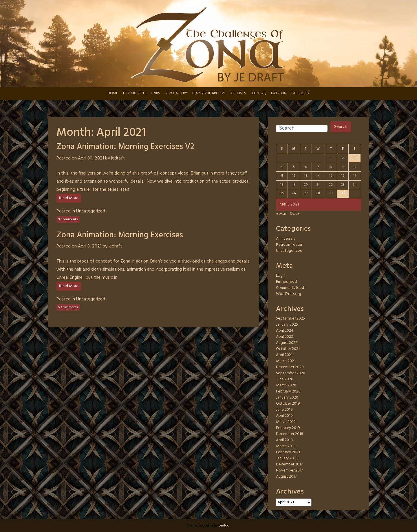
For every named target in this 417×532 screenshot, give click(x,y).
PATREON (279, 93)
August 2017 (286, 477)
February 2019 (288, 428)
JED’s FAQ (259, 93)
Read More (69, 198)
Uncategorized (91, 211)
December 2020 (290, 367)
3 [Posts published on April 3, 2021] (355, 158)
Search (341, 127)
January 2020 (287, 398)
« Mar (281, 214)
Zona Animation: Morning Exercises (120, 235)
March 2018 (286, 446)
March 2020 (286, 385)
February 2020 (288, 391)
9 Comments (68, 219)
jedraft (118, 158)
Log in (281, 276)
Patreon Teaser (289, 245)
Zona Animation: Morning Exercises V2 (125, 147)
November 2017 (289, 470)
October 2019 (288, 404)
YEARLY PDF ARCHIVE (209, 93)
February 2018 (288, 452)
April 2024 (285, 331)
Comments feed (290, 288)
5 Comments (68, 307)
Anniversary (286, 239)
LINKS (156, 93)
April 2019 (284, 416)
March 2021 (286, 361)
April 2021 (284, 355)
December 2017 (289, 464)
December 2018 (290, 434)
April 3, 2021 (90, 246)
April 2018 (284, 440)
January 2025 (287, 325)
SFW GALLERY (176, 93)
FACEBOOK (300, 93)
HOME (113, 93)
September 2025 (290, 319)
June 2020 (285, 379)
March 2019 (286, 422)
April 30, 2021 (91, 158)
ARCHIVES (238, 93)
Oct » (295, 214)
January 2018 (287, 458)
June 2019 (284, 410)
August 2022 (287, 343)
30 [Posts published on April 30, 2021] (343, 193)
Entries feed (286, 282)
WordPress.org (289, 294)
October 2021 (288, 349)
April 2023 (285, 337)
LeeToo (224, 526)
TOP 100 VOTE (134, 93)
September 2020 (291, 373)
